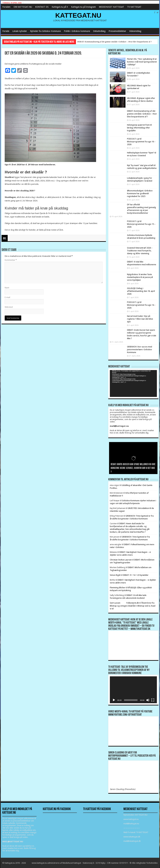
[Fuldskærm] (153, 700)
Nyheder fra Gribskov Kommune (45, 31)
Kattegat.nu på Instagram (83, 7)
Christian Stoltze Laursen (121, 560)
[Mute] (148, 700)
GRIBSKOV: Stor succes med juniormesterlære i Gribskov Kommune (140, 349)
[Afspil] (114, 700)
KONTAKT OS (42, 7)
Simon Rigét (115, 575)
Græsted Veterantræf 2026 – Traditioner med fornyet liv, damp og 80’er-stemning (140, 251)
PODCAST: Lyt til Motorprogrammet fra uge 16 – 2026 (141, 142)
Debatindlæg (99, 31)
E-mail (7, 297)
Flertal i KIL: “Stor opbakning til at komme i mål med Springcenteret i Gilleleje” (142, 62)
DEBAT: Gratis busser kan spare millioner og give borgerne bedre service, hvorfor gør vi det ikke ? (133, 468)
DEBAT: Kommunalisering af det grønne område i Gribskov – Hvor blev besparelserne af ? (114, 42)
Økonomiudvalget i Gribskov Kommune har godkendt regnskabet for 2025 (140, 193)
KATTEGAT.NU (78, 15)
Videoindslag (135, 31)
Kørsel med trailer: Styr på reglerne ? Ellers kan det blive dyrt (140, 319)
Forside (6, 31)
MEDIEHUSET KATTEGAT (111, 7)
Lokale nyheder (20, 31)
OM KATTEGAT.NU (23, 7)
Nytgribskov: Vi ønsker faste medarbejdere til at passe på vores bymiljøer (140, 277)
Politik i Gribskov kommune (77, 31)
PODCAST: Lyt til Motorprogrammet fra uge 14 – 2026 (141, 305)
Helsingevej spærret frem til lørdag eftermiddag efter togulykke (139, 128)
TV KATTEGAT (134, 7)
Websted (9, 307)
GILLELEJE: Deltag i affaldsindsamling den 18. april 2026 (141, 291)
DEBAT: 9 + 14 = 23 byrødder (136, 575)
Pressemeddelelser (117, 31)
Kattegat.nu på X (60, 7)
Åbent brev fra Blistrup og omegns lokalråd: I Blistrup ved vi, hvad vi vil (133, 606)
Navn (7, 288)
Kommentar (11, 260)
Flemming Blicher (117, 588)
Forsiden (6, 7)
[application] (133, 383)
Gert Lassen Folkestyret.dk (124, 603)
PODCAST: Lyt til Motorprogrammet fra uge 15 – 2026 (141, 224)
